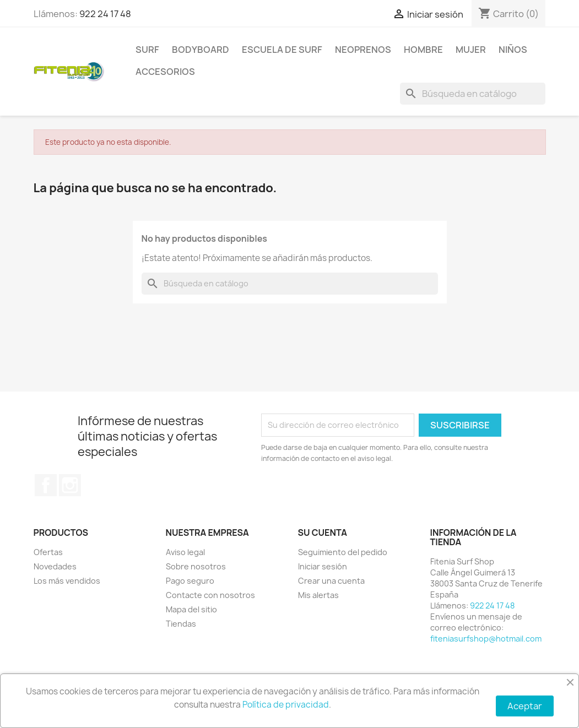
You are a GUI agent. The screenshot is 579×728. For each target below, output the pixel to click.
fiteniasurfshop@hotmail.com (486, 639)
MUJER (471, 50)
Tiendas (181, 624)
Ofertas (48, 552)
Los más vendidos (67, 581)
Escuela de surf (282, 50)
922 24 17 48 (105, 14)
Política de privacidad (286, 705)
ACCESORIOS (165, 72)
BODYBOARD (201, 50)
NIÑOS (513, 50)
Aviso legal (185, 552)
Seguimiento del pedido (343, 552)
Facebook (46, 485)
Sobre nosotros (196, 566)
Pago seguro (190, 581)
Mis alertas (318, 595)
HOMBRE (423, 50)
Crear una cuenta (331, 581)
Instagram (70, 485)
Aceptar (525, 706)
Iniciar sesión (323, 566)
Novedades (55, 566)
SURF (147, 50)
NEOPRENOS (363, 50)
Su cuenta (323, 533)
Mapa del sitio (191, 609)
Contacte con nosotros (210, 595)
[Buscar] (473, 94)
